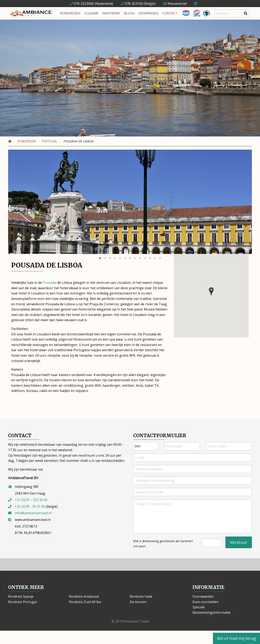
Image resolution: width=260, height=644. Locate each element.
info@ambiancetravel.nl (33, 513)
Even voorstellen (206, 602)
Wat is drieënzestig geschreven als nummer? (163, 544)
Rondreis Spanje (21, 596)
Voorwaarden (203, 596)
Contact (170, 13)
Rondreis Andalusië (84, 596)
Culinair (91, 13)
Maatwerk (111, 13)
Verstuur (239, 542)
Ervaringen (148, 13)
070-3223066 (82, 4)
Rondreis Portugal (22, 602)
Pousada (49, 283)
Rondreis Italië (141, 596)
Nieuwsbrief (175, 4)
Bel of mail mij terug (236, 638)
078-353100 (132, 4)
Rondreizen (70, 13)
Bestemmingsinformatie (211, 612)
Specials (199, 607)
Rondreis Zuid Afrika (85, 602)
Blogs (129, 13)
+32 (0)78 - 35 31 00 (30, 506)
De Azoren (138, 602)
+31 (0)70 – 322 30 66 (31, 500)
